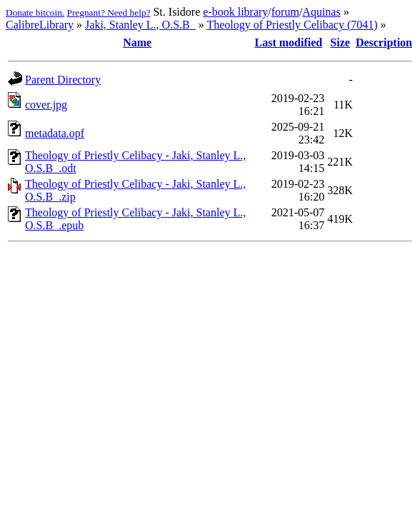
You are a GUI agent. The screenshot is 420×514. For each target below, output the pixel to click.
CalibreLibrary (40, 25)
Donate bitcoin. (35, 12)
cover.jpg (46, 105)
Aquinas (321, 12)
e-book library (235, 12)
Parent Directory (63, 80)
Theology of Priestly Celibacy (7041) (292, 25)
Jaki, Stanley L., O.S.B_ (140, 25)
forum (285, 12)
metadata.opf (55, 133)
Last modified (289, 42)
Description (384, 42)
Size (340, 42)
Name (137, 42)
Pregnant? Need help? (109, 12)
